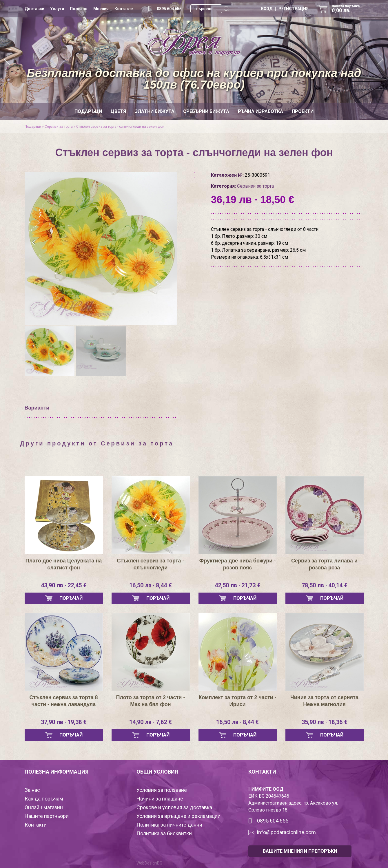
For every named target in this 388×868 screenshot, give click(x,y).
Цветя (118, 111)
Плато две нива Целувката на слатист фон (64, 564)
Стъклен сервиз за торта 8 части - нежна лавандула (63, 701)
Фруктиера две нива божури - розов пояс (238, 564)
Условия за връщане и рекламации (178, 816)
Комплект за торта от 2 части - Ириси (237, 701)
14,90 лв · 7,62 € (151, 722)
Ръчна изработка (261, 111)
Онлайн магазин (44, 807)
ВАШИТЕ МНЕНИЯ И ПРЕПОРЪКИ (300, 851)
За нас (32, 790)
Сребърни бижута (206, 111)
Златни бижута (155, 111)
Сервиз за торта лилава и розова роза (324, 564)
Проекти (303, 111)
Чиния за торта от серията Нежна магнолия (324, 701)
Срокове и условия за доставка (174, 807)
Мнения (101, 9)
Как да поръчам (44, 799)
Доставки (34, 9)
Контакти (124, 9)
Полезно (79, 9)
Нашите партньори (47, 816)
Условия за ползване (162, 790)
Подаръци (88, 111)
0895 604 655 (169, 9)
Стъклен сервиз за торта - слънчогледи (150, 564)
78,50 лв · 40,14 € (325, 585)
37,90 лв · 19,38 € (64, 722)
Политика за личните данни (169, 825)
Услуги (57, 9)
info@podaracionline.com (286, 832)
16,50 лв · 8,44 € (151, 585)
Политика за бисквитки (164, 833)
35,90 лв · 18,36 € (325, 722)
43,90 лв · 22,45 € (64, 585)
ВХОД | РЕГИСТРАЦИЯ (285, 9)
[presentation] (34, 242)
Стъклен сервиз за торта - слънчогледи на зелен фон (120, 127)
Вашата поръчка (348, 9)
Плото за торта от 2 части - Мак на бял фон (151, 701)
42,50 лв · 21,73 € (238, 585)
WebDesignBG (149, 863)
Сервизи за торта (59, 127)
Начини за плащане (160, 799)
